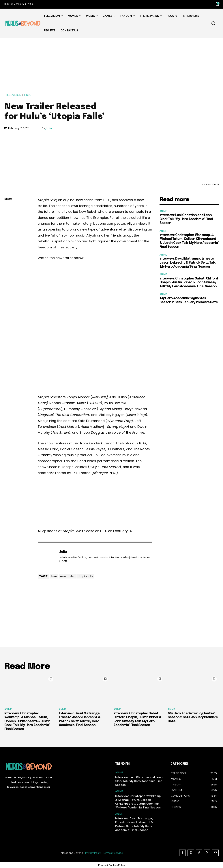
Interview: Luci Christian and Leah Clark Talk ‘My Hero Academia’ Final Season (186, 219)
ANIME (163, 211)
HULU (28, 95)
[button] (213, 23)
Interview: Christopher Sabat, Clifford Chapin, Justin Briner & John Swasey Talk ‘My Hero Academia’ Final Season (189, 282)
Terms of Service (113, 853)
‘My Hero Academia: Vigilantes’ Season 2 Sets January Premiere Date (193, 717)
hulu (54, 576)
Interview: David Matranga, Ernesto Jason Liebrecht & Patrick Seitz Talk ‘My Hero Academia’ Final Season (187, 263)
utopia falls (85, 576)
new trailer (67, 576)
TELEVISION (13, 95)
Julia (49, 128)
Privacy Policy (93, 853)
